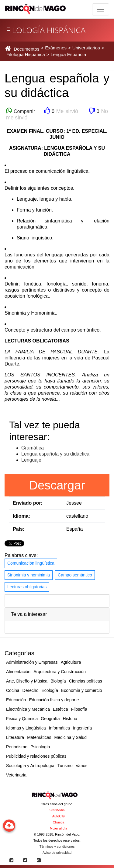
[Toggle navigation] (101, 9)
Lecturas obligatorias (27, 587)
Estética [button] (60, 709)
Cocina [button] (13, 690)
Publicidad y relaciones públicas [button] (36, 756)
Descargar (57, 485)
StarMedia (57, 810)
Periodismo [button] (17, 747)
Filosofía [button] (79, 709)
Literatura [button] (15, 737)
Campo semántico (75, 575)
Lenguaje (31, 460)
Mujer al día (59, 828)
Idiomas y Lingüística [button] (26, 728)
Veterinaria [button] (16, 775)
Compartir (23, 111)
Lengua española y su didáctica (55, 454)
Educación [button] (16, 700)
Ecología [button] (50, 690)
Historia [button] (70, 719)
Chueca (59, 822)
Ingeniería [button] (82, 728)
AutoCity (59, 816)
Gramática (33, 448)
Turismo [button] (65, 766)
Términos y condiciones (57, 846)
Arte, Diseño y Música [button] (27, 681)
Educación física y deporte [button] (54, 700)
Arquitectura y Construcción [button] (60, 672)
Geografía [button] (50, 719)
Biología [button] (58, 681)
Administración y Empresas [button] (32, 662)
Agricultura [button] (71, 662)
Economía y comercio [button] (82, 690)
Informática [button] (59, 728)
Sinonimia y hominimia (29, 575)
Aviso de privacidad (57, 853)
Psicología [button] (40, 747)
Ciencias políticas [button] (86, 681)
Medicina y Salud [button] (71, 737)
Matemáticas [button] (39, 737)
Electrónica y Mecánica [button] (28, 709)
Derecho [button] (31, 690)
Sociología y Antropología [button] (30, 766)
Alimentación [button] (18, 672)
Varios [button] (82, 766)
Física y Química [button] (22, 719)
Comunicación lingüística (31, 563)
